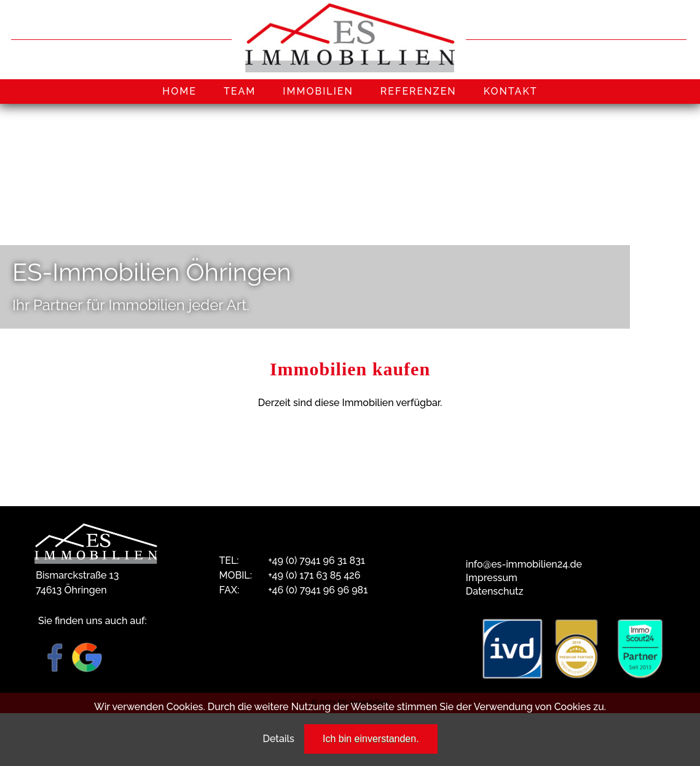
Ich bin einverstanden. (371, 739)
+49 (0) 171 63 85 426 (314, 575)
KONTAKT (511, 91)
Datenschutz (495, 591)
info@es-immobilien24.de (524, 564)
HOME (179, 91)
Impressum (492, 578)
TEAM (240, 91)
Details (278, 739)
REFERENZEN (419, 91)
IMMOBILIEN (318, 91)
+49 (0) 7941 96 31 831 (317, 561)
